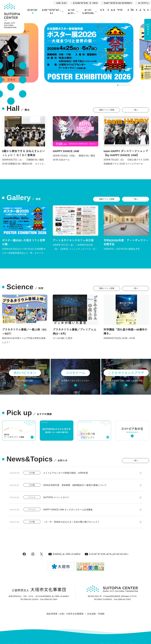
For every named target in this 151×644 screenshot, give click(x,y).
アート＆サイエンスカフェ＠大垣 (73, 240)
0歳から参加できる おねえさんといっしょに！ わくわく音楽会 (23, 153)
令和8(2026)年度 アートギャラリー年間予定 (126, 242)
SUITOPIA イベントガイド (56, 497)
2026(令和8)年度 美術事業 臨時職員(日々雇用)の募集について (75, 485)
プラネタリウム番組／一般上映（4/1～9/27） (24, 332)
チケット (148, 29)
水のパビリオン (25, 373)
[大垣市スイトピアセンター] (12, 17)
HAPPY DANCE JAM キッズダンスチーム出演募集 (68, 510)
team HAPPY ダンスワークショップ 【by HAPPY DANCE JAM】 (126, 153)
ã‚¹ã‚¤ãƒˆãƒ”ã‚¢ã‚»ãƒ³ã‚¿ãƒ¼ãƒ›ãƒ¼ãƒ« (107, 554)
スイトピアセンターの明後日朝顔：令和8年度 (66, 473)
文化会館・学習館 (96, 614)
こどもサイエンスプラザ (126, 373)
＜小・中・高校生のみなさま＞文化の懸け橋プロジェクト (71, 522)
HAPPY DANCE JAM (66, 151)
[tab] (118, 85)
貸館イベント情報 (107, 110)
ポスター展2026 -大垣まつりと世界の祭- (24, 242)
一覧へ (136, 110)
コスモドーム (75, 373)
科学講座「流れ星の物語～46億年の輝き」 (125, 332)
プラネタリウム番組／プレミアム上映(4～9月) (74, 332)
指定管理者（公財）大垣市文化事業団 (65, 614)
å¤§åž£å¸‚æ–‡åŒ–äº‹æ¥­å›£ (64, 554)
